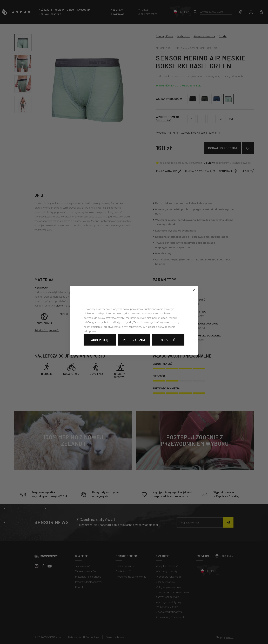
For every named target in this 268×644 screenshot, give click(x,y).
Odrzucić (168, 340)
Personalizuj (134, 340)
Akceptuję (100, 340)
